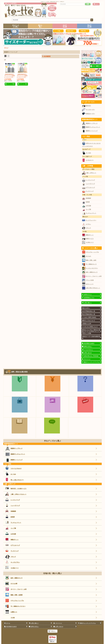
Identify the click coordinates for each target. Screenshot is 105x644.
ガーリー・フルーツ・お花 (94, 276)
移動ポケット (90, 235)
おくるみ (88, 153)
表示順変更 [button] (46, 56)
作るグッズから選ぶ (16, 26)
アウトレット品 (85, 415)
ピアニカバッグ (90, 187)
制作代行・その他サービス (16, 488)
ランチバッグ (90, 191)
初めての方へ (20, 394)
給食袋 (88, 202)
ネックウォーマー (91, 220)
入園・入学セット (91, 173)
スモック (88, 228)
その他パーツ (90, 242)
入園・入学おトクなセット (16, 494)
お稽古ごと (11, 612)
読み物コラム (20, 436)
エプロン (88, 224)
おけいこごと (90, 284)
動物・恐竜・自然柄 (14, 595)
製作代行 (88, 106)
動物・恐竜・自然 (91, 260)
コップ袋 (88, 209)
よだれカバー (90, 160)
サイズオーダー (90, 110)
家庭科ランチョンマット (93, 127)
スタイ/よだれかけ (13, 468)
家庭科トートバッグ (92, 131)
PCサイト (53, 631)
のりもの (88, 256)
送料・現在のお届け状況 (19, 372)
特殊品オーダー (90, 114)
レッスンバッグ (90, 180)
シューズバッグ (90, 184)
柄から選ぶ (40, 26)
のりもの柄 (11, 584)
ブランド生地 (90, 280)
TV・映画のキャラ (91, 264)
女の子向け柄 (65, 26)
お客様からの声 (52, 436)
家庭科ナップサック (92, 123)
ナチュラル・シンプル (92, 252)
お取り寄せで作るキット (93, 288)
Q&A (85, 394)
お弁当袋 (88, 206)
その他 (13, 618)
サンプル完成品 (20, 415)
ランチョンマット (91, 213)
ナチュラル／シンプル (15, 601)
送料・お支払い (52, 394)
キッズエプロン (13, 562)
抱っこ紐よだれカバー (15, 479)
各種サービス (90, 239)
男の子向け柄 (89, 26)
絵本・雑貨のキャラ (92, 272)
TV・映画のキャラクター (15, 606)
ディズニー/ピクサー (92, 268)
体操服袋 (88, 198)
